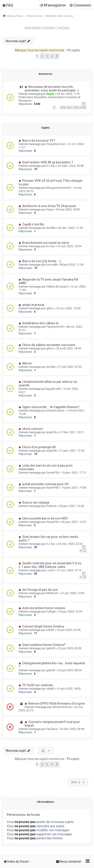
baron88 (52, 265)
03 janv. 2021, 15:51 (74, 522)
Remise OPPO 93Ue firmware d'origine (57, 703)
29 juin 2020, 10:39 (70, 611)
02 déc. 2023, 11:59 (70, 228)
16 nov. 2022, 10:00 (68, 308)
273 (83, 108)
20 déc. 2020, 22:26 (70, 544)
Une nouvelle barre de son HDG (45, 518)
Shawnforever (55, 410)
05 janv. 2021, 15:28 (72, 506)
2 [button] (42, 56)
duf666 (51, 228)
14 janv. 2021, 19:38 (74, 488)
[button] (57, 56)
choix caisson (33, 429)
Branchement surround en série (46, 243)
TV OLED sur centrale (37, 685)
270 (63, 108)
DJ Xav (51, 166)
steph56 (51, 432)
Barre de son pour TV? (39, 141)
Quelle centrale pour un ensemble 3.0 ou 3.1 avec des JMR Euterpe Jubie (50, 565)
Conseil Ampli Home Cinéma (43, 626)
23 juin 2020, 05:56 (69, 630)
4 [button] (52, 56)
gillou (50, 308)
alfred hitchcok (62, 707)
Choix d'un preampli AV (39, 447)
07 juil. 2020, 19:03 (73, 593)
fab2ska (52, 729)
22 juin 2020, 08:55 (70, 670)
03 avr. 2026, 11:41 (68, 94)
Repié (50, 94)
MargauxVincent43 (58, 188)
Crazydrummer (56, 144)
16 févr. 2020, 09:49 (72, 729)
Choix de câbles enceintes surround (49, 345)
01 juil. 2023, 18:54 (70, 246)
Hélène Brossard (57, 287)
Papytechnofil (55, 327)
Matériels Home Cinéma (47, 28)
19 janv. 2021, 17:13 (74, 473)
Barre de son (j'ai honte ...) (42, 261)
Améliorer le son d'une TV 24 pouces (49, 206)
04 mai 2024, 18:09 (68, 209)
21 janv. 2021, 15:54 (72, 451)
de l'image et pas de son (40, 590)
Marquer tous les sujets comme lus (39, 50)
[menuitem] (8, 5)
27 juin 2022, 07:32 (70, 367)
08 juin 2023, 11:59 (71, 265)
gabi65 (51, 648)
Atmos (27, 363)
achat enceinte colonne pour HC (46, 484)
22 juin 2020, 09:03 (70, 648)
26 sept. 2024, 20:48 (71, 166)
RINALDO (52, 593)
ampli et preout (33, 305)
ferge (50, 209)
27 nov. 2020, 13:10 (69, 570)
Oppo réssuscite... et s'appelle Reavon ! (51, 407)
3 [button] (47, 56)
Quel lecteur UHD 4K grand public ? (48, 162)
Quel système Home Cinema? (44, 645)
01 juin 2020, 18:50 (69, 689)
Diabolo (51, 506)
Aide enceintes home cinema (44, 608)
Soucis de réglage (36, 502)
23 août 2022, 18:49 (69, 348)
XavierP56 (52, 473)
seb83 (50, 630)
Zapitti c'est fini (33, 224)
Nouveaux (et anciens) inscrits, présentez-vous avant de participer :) (52, 89)
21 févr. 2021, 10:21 (72, 432)
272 (76, 108)
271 (70, 108)
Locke (50, 570)
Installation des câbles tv (40, 323)
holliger (51, 611)
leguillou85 (53, 389)
